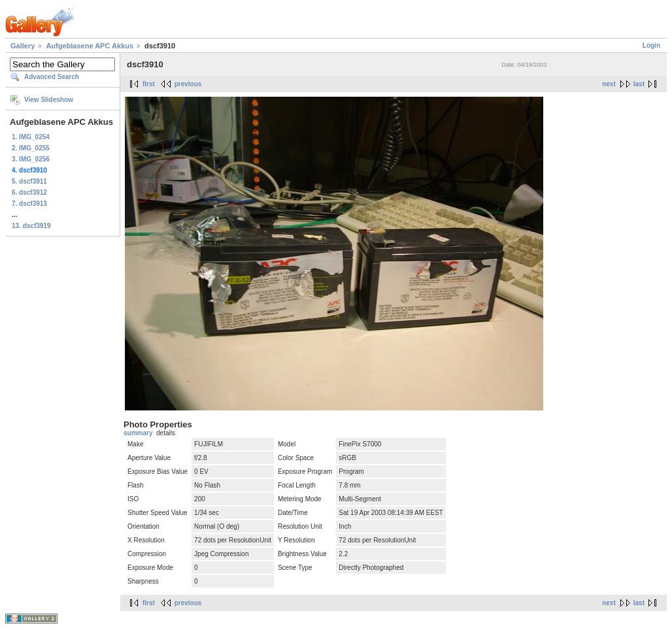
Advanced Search (52, 77)
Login (651, 45)
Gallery (23, 46)
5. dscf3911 (29, 181)
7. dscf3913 (29, 204)
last (639, 84)
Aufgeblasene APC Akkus (90, 46)
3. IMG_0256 (31, 159)
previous (188, 84)
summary (138, 433)
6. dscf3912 (29, 192)
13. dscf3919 (31, 226)
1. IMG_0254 (31, 137)
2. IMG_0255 (31, 148)
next (609, 84)
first (149, 84)
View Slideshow (49, 100)
